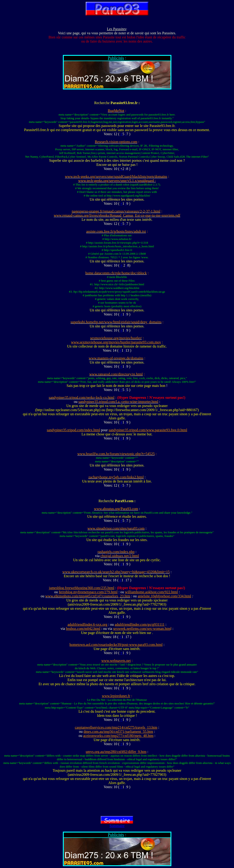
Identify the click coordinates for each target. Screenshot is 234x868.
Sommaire (117, 826)
